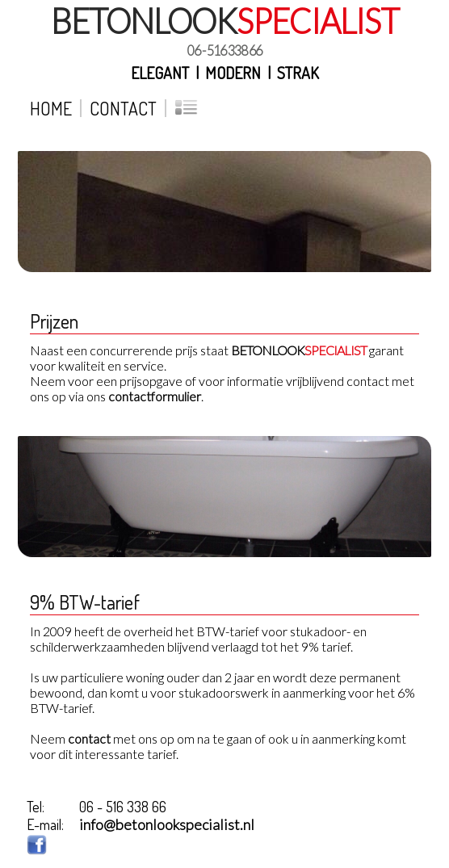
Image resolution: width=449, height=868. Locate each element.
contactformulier (155, 396)
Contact (123, 108)
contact (89, 738)
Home (51, 108)
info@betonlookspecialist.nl (167, 824)
